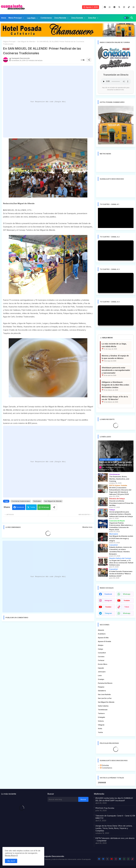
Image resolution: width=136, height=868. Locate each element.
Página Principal (9, 41)
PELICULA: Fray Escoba (105, 808)
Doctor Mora (103, 664)
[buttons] (105, 7)
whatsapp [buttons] (127, 594)
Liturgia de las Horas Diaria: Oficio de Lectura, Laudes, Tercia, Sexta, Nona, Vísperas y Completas (114, 828)
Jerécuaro (102, 672)
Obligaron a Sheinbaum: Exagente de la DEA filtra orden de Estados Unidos (115, 385)
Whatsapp (45, 507)
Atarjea (101, 645)
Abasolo (101, 630)
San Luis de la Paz (105, 698)
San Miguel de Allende (26, 41)
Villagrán (101, 725)
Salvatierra (102, 691)
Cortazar (101, 660)
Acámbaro (102, 634)
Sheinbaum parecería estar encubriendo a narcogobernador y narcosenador (116, 370)
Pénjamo (101, 687)
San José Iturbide (104, 694)
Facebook (20, 507)
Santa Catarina (103, 706)
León (100, 676)
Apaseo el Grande (104, 641)
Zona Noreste (60, 18)
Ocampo (101, 679)
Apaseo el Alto (103, 638)
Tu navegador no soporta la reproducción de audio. (116, 81)
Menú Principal (15, 18)
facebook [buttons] (108, 594)
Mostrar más (87, 527)
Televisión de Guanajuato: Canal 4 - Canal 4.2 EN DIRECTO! (115, 817)
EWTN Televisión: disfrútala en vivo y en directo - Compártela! (115, 839)
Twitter (33, 507)
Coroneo (101, 657)
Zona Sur (92, 18)
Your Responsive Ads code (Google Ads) (48, 102)
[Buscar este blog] (63, 799)
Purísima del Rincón (105, 683)
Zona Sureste (77, 18)
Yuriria (100, 732)
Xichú (100, 729)
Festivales (37, 501)
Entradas (104, 765)
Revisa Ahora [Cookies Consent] (10, 855)
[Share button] (54, 507)
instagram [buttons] (108, 600)
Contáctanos (46, 18)
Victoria (101, 721)
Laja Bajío (31, 18)
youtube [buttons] (127, 600)
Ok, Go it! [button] (11, 861)
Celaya (100, 649)
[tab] (4, 18)
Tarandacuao (103, 710)
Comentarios (106, 768)
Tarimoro (101, 713)
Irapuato (101, 668)
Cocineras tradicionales (21, 501)
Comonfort (102, 653)
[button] (126, 18)
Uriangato (101, 717)
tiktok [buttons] (127, 607)
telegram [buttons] (108, 613)
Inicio (4, 18)
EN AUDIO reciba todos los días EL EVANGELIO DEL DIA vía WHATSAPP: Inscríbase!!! (114, 799)
